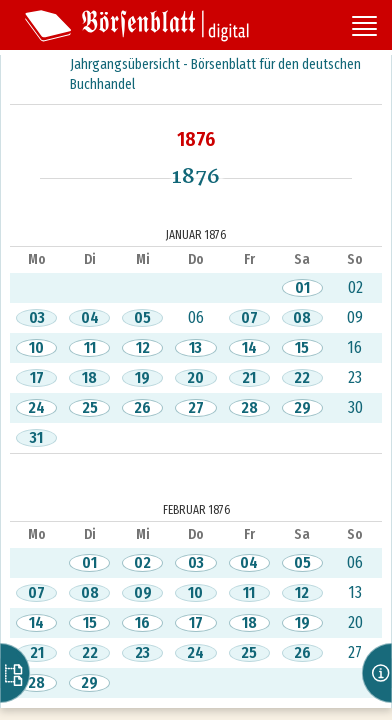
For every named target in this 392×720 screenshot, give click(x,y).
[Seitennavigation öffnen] (364, 28)
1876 (196, 139)
